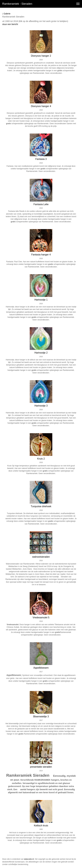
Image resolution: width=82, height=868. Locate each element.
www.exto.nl (29, 859)
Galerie (6, 14)
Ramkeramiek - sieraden (17, 4)
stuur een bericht (10, 24)
